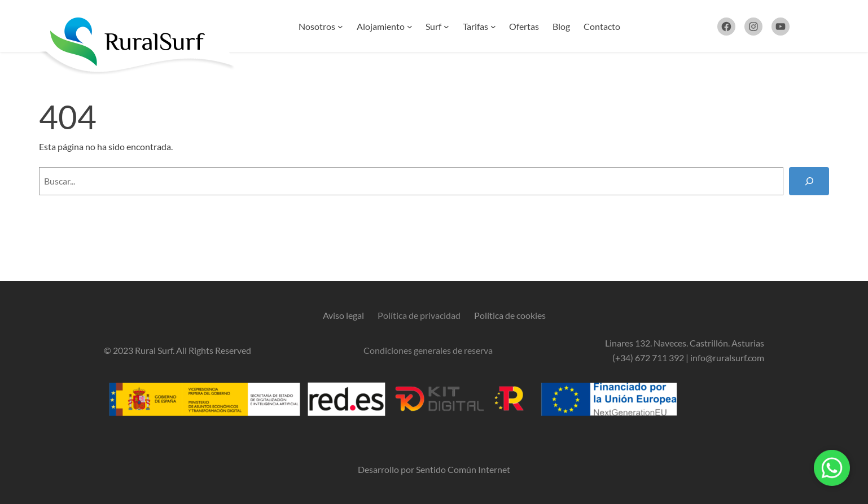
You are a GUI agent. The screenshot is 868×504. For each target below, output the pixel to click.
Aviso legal (343, 315)
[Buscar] (809, 181)
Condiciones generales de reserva (428, 350)
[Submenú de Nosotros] (340, 27)
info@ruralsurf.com (727, 358)
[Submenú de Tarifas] (493, 27)
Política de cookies (510, 315)
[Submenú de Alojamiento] (410, 27)
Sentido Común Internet (463, 469)
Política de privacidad (419, 315)
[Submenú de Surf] (446, 27)
